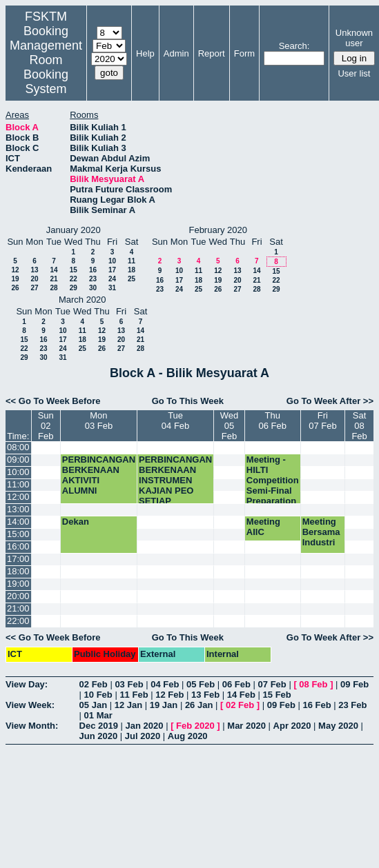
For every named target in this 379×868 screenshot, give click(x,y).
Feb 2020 (195, 726)
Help (145, 53)
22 (74, 279)
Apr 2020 (292, 726)
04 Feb (165, 684)
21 (54, 279)
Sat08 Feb (359, 426)
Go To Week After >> (330, 401)
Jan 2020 (145, 726)
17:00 (18, 559)
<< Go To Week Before (53, 401)
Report (212, 53)
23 (93, 279)
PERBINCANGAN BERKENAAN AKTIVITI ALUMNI (99, 475)
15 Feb (277, 695)
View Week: (30, 705)
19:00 (18, 584)
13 (34, 270)
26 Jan (199, 705)
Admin (176, 53)
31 (112, 288)
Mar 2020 (246, 726)
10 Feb (98, 695)
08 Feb (313, 684)
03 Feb (129, 684)
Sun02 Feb (46, 426)
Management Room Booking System (46, 67)
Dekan (76, 522)
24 (112, 279)
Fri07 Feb (322, 421)
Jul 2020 (143, 736)
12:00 (18, 497)
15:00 (18, 534)
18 (132, 270)
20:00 (18, 596)
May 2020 (338, 726)
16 (93, 270)
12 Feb (169, 695)
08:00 (18, 447)
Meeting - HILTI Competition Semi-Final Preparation (273, 480)
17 (112, 270)
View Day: (27, 684)
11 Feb (134, 695)
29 (74, 288)
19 (15, 279)
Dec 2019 (99, 726)
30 (93, 288)
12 (15, 270)
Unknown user (354, 38)
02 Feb (94, 684)
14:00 (18, 522)
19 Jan (164, 705)
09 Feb (354, 684)
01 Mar (98, 715)
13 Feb (205, 695)
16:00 (18, 546)
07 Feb (272, 684)
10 (112, 261)
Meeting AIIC (263, 527)
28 (54, 288)
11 (132, 261)
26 (15, 288)
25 (132, 279)
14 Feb (241, 695)
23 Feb (352, 705)
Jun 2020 (99, 736)
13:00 (18, 509)
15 (74, 270)
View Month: (32, 726)
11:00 (18, 484)
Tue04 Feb (175, 421)
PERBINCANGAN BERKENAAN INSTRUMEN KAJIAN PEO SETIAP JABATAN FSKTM (175, 491)
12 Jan (128, 705)
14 (54, 270)
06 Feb (236, 684)
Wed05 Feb (230, 426)
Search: (294, 46)
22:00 (18, 621)
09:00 (18, 460)
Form (244, 53)
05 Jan (93, 705)
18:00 (18, 571)
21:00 (18, 608)
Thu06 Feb (273, 421)
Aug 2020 (188, 736)
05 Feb (201, 684)
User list (354, 73)
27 (34, 288)
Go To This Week (188, 401)
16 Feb (317, 705)
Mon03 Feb (99, 421)
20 (34, 279)
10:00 (18, 472)
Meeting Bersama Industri (321, 532)
